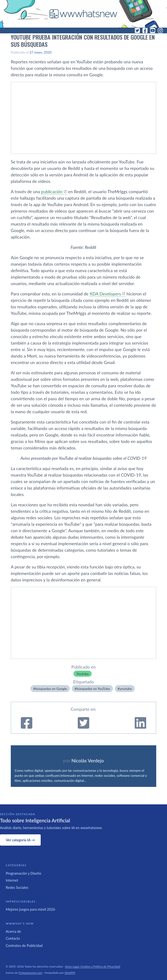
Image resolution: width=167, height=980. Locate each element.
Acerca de (13, 931)
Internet (12, 880)
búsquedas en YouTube (93, 689)
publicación (52, 191)
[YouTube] (153, 30)
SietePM (70, 973)
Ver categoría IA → (20, 840)
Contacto (13, 938)
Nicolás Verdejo (88, 760)
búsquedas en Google (51, 689)
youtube (126, 689)
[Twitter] (137, 30)
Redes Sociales (17, 887)
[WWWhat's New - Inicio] (83, 14)
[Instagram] (160, 30)
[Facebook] (145, 30)
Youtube (83, 674)
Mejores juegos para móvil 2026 (30, 909)
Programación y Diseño (24, 873)
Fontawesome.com (31, 973)
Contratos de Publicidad (24, 945)
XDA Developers (105, 294)
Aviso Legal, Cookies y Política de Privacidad (93, 966)
